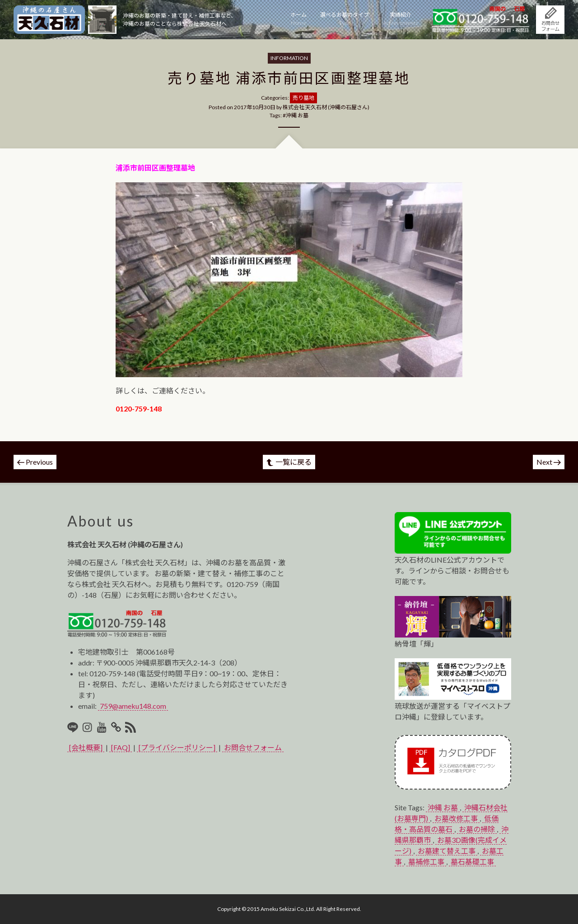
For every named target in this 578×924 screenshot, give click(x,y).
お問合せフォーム (253, 747)
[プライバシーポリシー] (177, 747)
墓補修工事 (426, 862)
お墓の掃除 (477, 829)
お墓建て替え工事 (447, 851)
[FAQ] (121, 747)
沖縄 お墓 (297, 115)
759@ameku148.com (133, 706)
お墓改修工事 (456, 818)
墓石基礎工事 (472, 862)
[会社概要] (86, 747)
